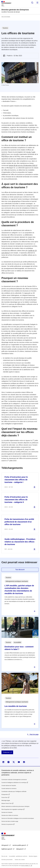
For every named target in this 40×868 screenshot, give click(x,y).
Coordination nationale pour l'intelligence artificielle (14, 792)
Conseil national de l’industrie (9, 786)
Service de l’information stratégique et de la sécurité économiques (18, 818)
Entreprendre (5, 795)
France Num (5, 797)
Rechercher (32, 3)
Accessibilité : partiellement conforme (18, 856)
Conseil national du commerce (9, 789)
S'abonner (6, 752)
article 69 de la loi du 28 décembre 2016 (22, 166)
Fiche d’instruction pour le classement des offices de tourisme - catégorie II (16, 500)
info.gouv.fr (5, 845)
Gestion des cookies (20, 860)
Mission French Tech (7, 803)
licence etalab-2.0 (26, 866)
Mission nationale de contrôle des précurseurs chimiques (15, 806)
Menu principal (37, 3)
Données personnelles (7, 860)
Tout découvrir (20, 570)
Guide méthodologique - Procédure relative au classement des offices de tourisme (20, 542)
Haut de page (34, 734)
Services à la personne (7, 824)
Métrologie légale (6, 800)
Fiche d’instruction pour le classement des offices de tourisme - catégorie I (16, 480)
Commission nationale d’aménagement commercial (14, 780)
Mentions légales (33, 856)
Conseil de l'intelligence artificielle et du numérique (14, 783)
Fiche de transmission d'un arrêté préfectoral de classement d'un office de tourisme (19, 522)
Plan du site (4, 856)
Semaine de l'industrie (7, 812)
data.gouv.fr (20, 849)
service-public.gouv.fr (19, 845)
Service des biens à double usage (10, 821)
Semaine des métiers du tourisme (10, 815)
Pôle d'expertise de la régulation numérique (12, 809)
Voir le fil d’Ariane (6, 17)
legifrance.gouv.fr (7, 849)
